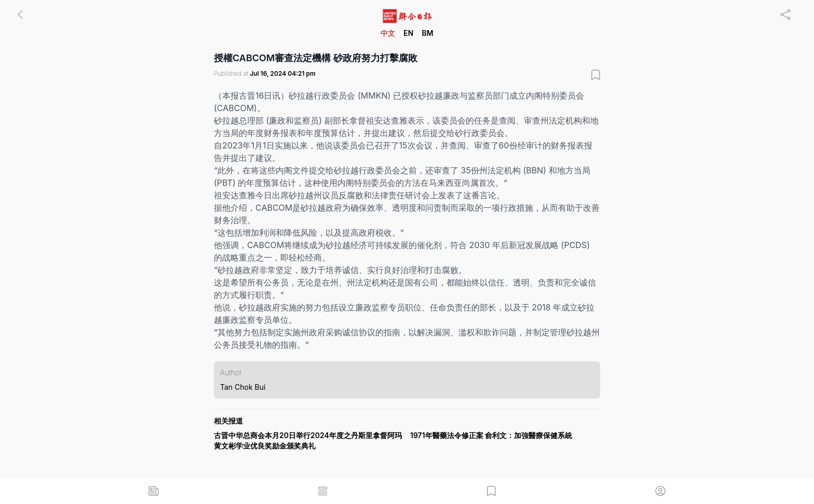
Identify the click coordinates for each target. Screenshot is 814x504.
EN (408, 33)
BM (427, 33)
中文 (388, 33)
